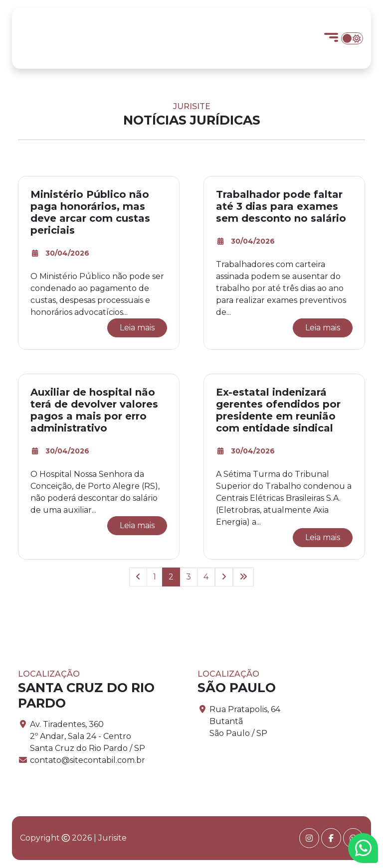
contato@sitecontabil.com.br (88, 760)
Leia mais (137, 328)
